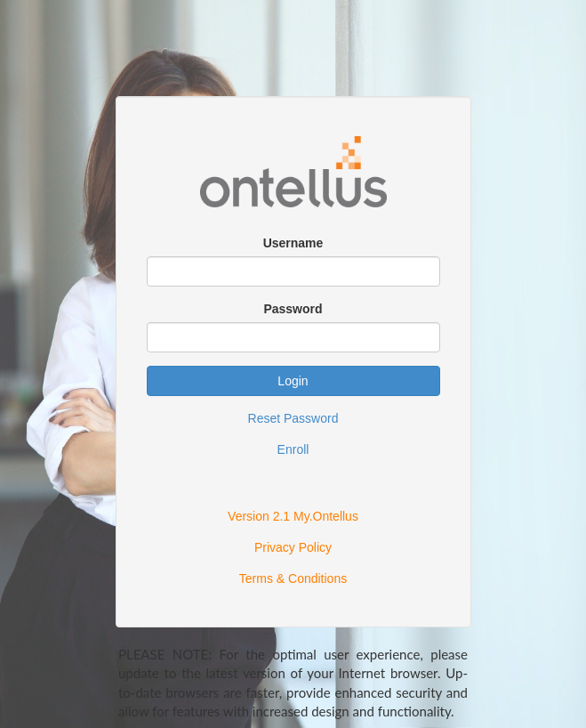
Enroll (293, 449)
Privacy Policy (293, 547)
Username (293, 243)
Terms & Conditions (293, 578)
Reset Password (293, 418)
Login (293, 381)
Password (293, 309)
